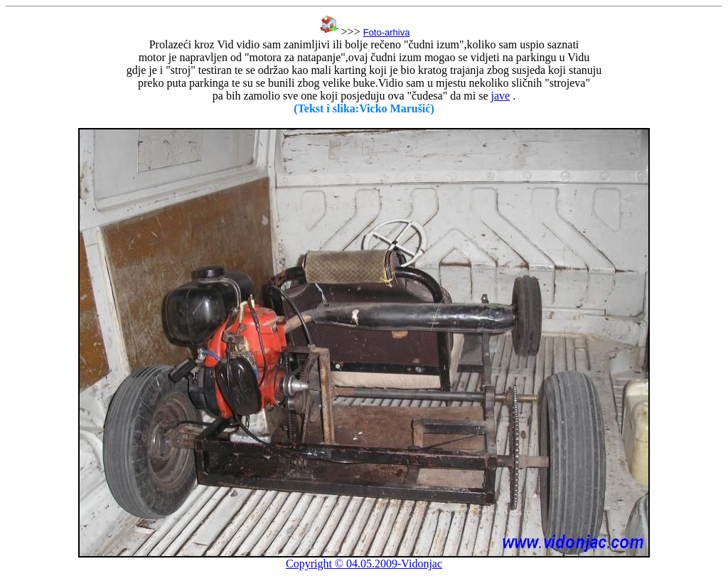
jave (500, 96)
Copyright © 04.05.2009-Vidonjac (364, 564)
